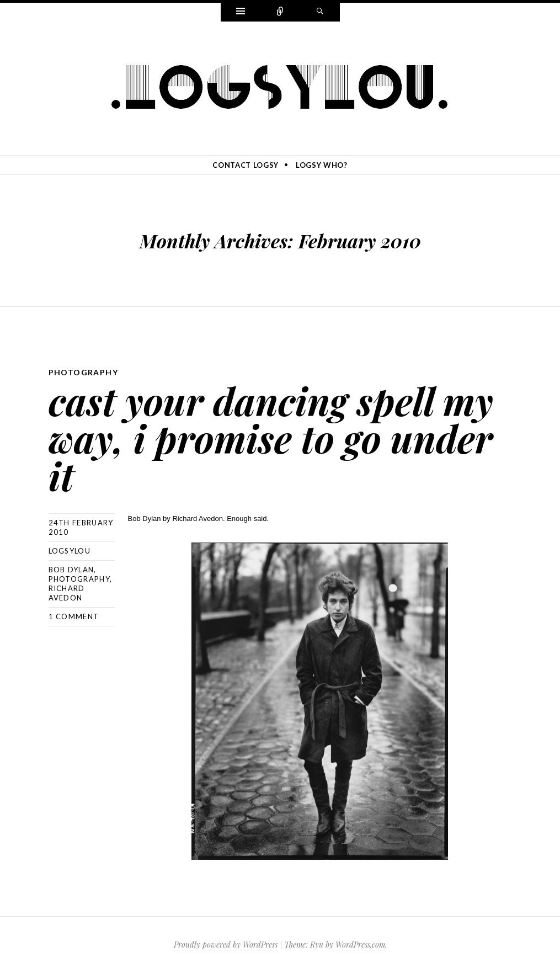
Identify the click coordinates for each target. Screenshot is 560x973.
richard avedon (67, 593)
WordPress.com (360, 945)
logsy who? (322, 165)
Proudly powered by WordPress (226, 945)
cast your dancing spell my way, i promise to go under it (271, 438)
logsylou (70, 551)
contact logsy (245, 165)
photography (83, 372)
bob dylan (71, 570)
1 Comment (74, 616)
